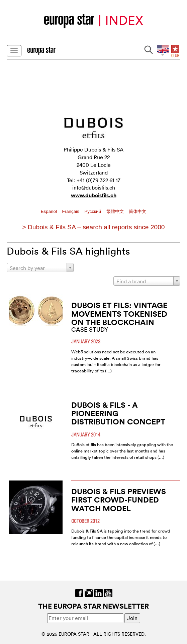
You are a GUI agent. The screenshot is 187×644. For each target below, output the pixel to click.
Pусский (93, 211)
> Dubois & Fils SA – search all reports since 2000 (93, 227)
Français (71, 211)
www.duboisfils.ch (94, 195)
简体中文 (137, 211)
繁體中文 (116, 211)
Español (50, 211)
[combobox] (40, 268)
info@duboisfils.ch (94, 188)
